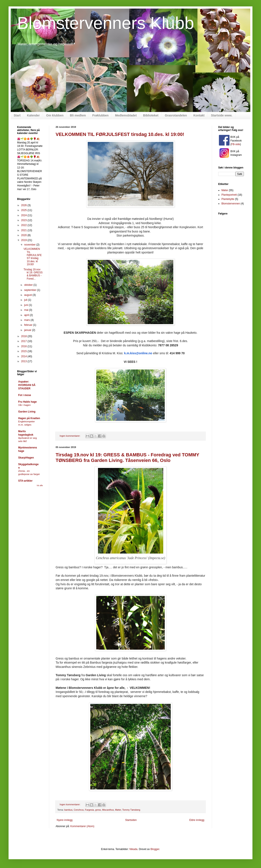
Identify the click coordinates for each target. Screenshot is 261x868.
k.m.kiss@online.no (138, 353)
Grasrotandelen (176, 115)
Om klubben (55, 115)
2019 (24, 240)
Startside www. (222, 115)
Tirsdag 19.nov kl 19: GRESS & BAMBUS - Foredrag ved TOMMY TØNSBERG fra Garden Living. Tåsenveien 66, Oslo (127, 458)
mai (27, 310)
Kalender (33, 115)
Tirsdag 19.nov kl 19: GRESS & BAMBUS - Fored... (33, 274)
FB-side (236, 144)
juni (27, 305)
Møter (118, 810)
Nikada (133, 849)
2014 (24, 356)
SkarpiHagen (26, 458)
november (30, 245)
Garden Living (27, 412)
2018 (24, 336)
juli (26, 300)
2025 (24, 210)
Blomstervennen (231, 204)
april (27, 315)
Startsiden (131, 820)
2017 (24, 341)
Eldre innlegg (197, 820)
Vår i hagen (24, 405)
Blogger (155, 849)
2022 (24, 225)
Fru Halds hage (27, 402)
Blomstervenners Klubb (106, 23)
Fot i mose (25, 395)
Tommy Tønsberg (131, 810)
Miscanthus (108, 810)
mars (27, 320)
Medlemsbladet (126, 115)
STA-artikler (25, 481)
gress (98, 810)
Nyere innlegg (65, 820)
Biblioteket (151, 115)
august (28, 295)
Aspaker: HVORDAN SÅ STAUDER (27, 385)
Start (17, 115)
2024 (24, 215)
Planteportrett (229, 195)
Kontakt (199, 115)
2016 (24, 346)
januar (28, 330)
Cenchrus (79, 810)
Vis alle (40, 485)
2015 (24, 351)
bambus (68, 810)
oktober (29, 285)
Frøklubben (100, 115)
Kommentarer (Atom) (82, 826)
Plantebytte (228, 199)
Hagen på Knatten (29, 418)
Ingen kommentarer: (70, 436)
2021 (24, 230)
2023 (24, 220)
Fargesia (89, 810)
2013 (24, 361)
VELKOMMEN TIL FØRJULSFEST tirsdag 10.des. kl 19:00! (120, 134)
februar (29, 325)
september (31, 290)
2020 (24, 235)
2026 (24, 205)
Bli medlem (78, 115)
